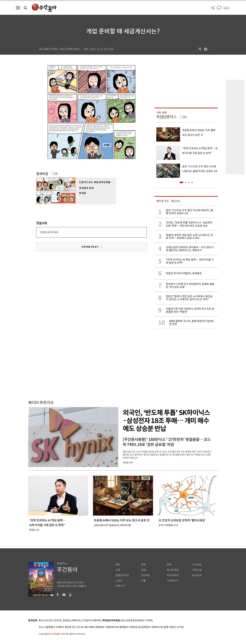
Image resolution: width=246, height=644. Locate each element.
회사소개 (43, 621)
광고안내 (197, 575)
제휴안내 (76, 621)
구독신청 (197, 570)
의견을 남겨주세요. (49, 232)
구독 (55, 174)
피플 (143, 581)
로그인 (226, 8)
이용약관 (96, 621)
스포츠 (119, 581)
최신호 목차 (173, 570)
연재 (169, 565)
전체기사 (120, 586)
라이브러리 (172, 575)
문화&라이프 (122, 575)
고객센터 (86, 621)
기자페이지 (172, 581)
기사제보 (197, 565)
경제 (143, 565)
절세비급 (42, 174)
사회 (118, 570)
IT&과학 (145, 575)
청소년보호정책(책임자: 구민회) (137, 621)
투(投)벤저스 (167, 117)
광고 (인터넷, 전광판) (60, 621)
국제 (143, 570)
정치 (118, 565)
